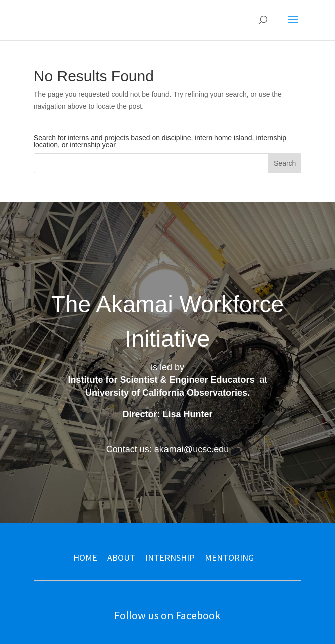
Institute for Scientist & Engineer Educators (161, 380)
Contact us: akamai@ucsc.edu (167, 449)
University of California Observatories (166, 393)
